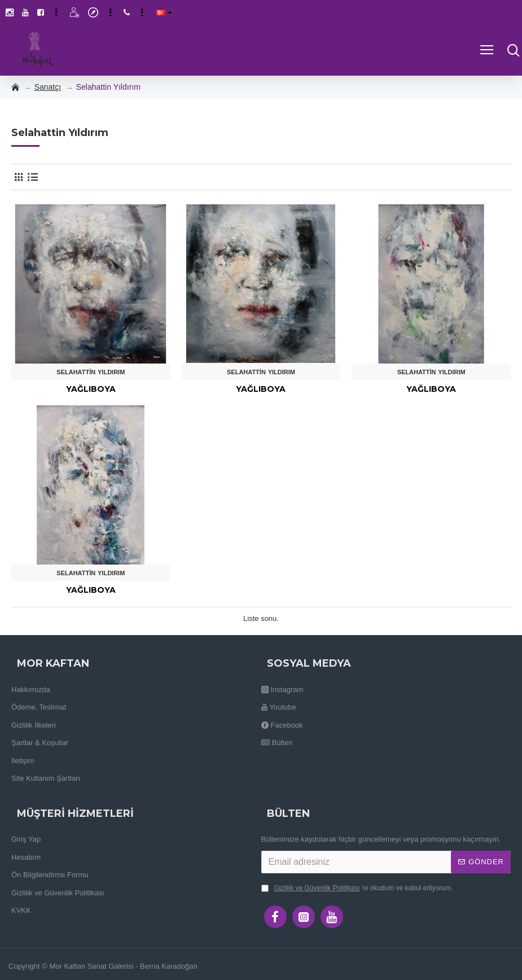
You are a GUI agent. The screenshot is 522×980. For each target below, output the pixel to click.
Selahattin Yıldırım (91, 372)
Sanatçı (48, 87)
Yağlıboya (91, 389)
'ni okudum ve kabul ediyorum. (357, 888)
